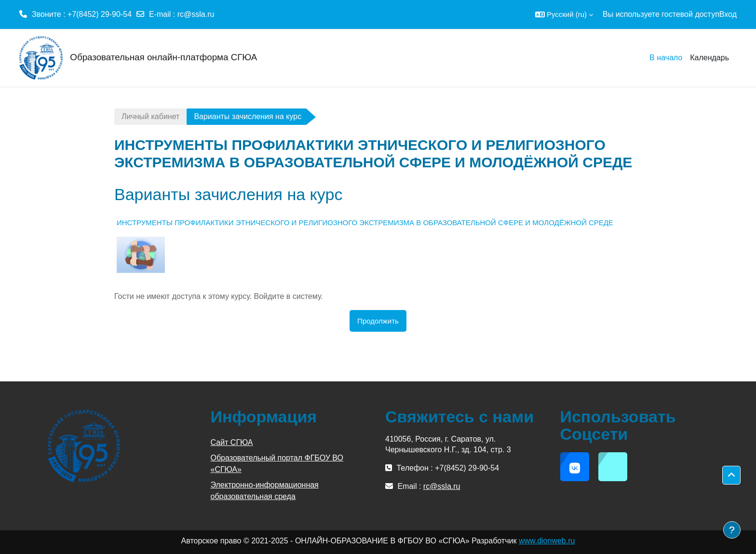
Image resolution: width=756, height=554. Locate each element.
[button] (564, 14)
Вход (728, 14)
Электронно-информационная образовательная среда (265, 491)
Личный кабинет (150, 116)
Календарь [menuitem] (709, 58)
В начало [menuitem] (666, 58)
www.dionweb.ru (547, 541)
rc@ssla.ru (196, 14)
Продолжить (378, 321)
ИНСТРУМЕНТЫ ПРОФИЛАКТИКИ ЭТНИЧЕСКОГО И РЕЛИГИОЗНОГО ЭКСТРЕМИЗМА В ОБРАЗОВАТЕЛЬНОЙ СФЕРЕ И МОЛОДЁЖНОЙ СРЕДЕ (365, 223)
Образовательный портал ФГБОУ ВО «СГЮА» (277, 464)
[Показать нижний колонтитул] (732, 530)
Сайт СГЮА (232, 442)
